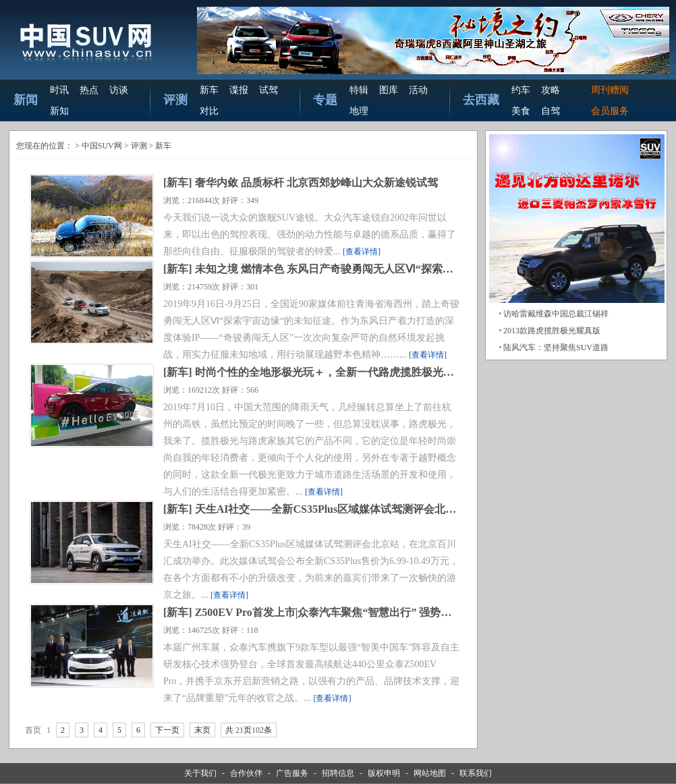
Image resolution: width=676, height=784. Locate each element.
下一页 (167, 730)
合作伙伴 (246, 773)
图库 (389, 90)
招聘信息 (338, 773)
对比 (209, 111)
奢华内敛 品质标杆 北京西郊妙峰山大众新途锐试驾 (316, 183)
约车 (521, 90)
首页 (33, 730)
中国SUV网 (102, 146)
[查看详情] (362, 252)
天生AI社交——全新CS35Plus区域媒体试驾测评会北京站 (331, 509)
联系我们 (476, 773)
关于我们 (200, 773)
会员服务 (610, 111)
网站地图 (430, 773)
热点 (89, 90)
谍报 (239, 90)
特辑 (359, 90)
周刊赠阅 (610, 90)
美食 (521, 111)
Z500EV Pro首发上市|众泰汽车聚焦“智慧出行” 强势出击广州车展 (350, 612)
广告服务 (292, 773)
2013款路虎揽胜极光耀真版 (552, 331)
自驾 (551, 111)
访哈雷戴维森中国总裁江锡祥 (556, 314)
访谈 (119, 90)
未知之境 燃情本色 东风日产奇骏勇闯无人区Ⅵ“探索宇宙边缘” (343, 269)
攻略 (551, 90)
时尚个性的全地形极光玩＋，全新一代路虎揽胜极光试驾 (330, 372)
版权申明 (384, 773)
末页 (202, 730)
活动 (418, 90)
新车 (209, 90)
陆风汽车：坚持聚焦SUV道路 (556, 347)
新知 (59, 111)
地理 (359, 111)
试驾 (269, 90)
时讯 (59, 90)
